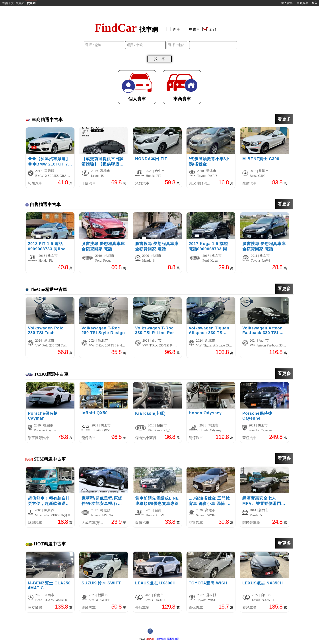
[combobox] (213, 45)
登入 (315, 3)
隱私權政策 (173, 639)
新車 (174, 29)
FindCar (150, 639)
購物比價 (8, 3)
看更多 (284, 119)
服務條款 (161, 639)
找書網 (20, 3)
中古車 (192, 29)
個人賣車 (287, 3)
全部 (209, 29)
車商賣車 (302, 3)
